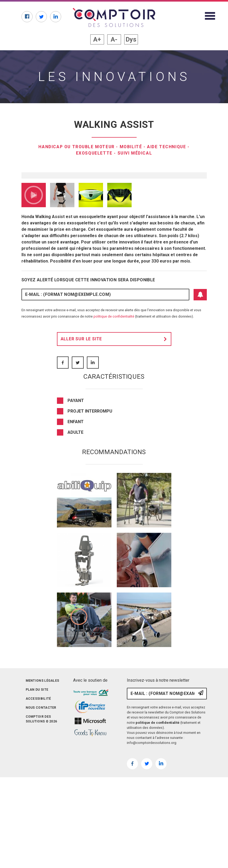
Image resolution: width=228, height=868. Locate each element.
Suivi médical (135, 153)
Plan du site (37, 789)
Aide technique (168, 147)
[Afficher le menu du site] (210, 16)
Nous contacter (41, 807)
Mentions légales (43, 780)
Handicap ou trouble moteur (76, 147)
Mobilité (132, 147)
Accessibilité (38, 798)
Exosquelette (94, 153)
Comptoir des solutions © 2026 (41, 819)
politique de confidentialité (114, 416)
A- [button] (114, 39)
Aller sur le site (115, 439)
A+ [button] (97, 39)
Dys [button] (131, 39)
